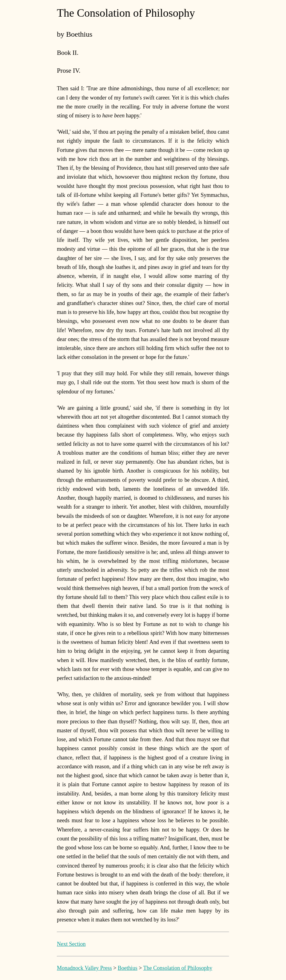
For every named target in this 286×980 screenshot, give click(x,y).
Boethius (128, 968)
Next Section (71, 944)
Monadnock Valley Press (84, 968)
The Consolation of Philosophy (178, 968)
